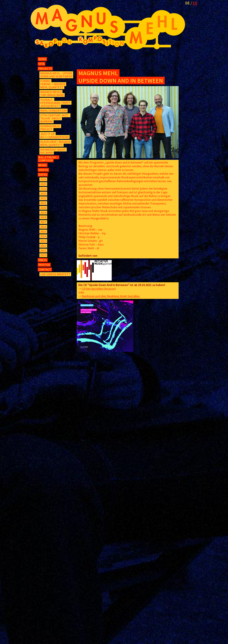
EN (195, 3)
